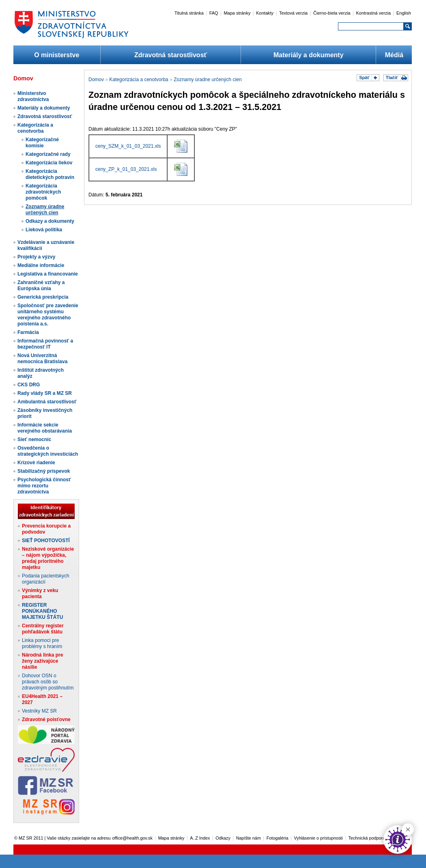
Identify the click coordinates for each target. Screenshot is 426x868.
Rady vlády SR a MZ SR (45, 393)
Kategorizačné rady (48, 154)
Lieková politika (44, 230)
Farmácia (28, 332)
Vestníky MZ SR (39, 711)
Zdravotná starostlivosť (171, 55)
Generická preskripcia (43, 297)
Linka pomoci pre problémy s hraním (42, 643)
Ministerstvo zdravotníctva (33, 96)
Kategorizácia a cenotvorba (35, 128)
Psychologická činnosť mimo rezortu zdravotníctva (44, 486)
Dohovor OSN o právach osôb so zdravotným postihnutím (48, 682)
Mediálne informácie (41, 265)
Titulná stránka (189, 13)
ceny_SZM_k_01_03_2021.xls (128, 146)
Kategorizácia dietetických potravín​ (50, 174)
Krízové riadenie (36, 463)
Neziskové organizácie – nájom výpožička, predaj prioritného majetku (48, 558)
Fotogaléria (278, 838)
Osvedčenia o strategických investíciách (48, 451)
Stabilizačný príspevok (44, 471)
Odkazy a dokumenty (50, 221)
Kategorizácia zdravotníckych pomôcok (43, 192)
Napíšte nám (248, 838)
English (404, 13)
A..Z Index (200, 838)
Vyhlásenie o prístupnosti (318, 838)
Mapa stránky (237, 13)
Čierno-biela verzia (332, 13)
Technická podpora (367, 838)
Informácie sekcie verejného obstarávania (45, 428)
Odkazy (223, 838)
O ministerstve (57, 55)
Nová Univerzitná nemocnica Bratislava (42, 359)
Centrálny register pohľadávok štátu (43, 629)
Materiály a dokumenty (309, 55)
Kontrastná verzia (374, 13)
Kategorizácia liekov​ (49, 163)
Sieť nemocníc (34, 439)
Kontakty (265, 13)
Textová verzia (293, 13)
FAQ (214, 13)
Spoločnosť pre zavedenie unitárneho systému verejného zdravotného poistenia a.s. (48, 315)
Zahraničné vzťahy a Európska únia (41, 285)
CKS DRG (29, 385)
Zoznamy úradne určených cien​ (45, 210)
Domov (96, 80)
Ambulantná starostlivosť (47, 402)
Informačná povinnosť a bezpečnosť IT (45, 344)
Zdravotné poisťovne (46, 719)
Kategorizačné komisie (42, 143)
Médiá (394, 55)
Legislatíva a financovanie (48, 274)
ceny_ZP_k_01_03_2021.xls (126, 169)
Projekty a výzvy (36, 257)
